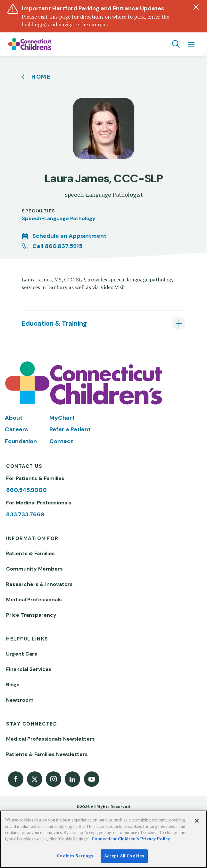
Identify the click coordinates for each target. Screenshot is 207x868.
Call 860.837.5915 (57, 246)
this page (60, 17)
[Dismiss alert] (196, 7)
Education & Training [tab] (54, 323)
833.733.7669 (25, 514)
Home (41, 77)
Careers (17, 429)
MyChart (62, 418)
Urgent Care (22, 654)
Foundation (21, 441)
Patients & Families (30, 553)
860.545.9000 (26, 490)
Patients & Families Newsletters (47, 754)
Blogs (13, 685)
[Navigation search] (176, 44)
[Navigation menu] (191, 44)
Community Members (34, 569)
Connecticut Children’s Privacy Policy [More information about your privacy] (131, 839)
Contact (61, 441)
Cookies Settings (75, 856)
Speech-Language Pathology (59, 218)
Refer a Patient (70, 429)
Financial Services (29, 669)
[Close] (197, 821)
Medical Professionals (34, 600)
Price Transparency (31, 615)
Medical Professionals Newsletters (50, 739)
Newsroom (20, 700)
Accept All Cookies (124, 856)
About (14, 418)
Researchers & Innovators (39, 584)
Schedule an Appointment (69, 236)
